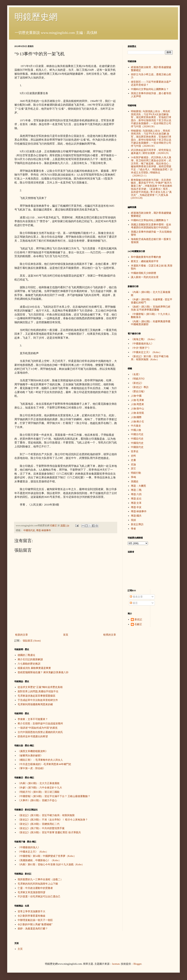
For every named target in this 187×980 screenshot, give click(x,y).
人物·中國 (136, 396)
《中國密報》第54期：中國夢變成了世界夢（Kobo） (47, 856)
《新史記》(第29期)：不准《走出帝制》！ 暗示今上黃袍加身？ (53, 820)
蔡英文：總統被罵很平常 (145, 261)
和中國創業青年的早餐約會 (146, 257)
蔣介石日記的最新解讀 (30, 659)
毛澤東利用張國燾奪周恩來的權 (35, 704)
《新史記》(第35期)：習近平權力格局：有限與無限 (46, 815)
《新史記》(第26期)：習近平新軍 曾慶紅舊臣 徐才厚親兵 (49, 832)
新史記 (138, 619)
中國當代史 (137, 447)
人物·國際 (136, 417)
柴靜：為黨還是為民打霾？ (33, 929)
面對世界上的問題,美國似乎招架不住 (38, 691)
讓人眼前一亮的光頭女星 (145, 277)
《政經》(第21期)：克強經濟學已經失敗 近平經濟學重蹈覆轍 (151, 308)
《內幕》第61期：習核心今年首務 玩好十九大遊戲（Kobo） (51, 864)
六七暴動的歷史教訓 (29, 664)
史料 (133, 456)
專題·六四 (136, 494)
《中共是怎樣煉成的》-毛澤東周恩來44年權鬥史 (45, 764)
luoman (116, 964)
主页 (20, 949)
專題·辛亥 (136, 507)
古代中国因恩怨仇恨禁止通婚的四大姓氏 (40, 732)
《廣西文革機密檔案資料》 (33, 751)
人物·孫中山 (138, 409)
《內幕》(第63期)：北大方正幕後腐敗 (39, 783)
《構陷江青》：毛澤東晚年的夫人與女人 (40, 760)
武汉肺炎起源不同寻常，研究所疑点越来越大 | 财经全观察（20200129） (151, 152)
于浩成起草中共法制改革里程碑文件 (38, 700)
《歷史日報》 (138, 392)
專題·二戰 (136, 490)
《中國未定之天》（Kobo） (33, 852)
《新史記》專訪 (140, 387)
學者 (133, 529)
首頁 (66, 635)
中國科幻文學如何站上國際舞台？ (150, 89)
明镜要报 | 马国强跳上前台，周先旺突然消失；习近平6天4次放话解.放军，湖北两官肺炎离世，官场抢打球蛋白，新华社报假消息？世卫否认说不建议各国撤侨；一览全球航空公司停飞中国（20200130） (151, 138)
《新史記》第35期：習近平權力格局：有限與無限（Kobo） (150, 358)
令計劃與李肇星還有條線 (31, 916)
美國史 (135, 482)
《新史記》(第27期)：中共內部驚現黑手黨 (41, 828)
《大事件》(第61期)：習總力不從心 (37, 800)
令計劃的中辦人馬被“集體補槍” (35, 924)
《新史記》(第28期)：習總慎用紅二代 (39, 824)
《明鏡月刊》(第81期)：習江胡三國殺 (39, 792)
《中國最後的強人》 (29, 847)
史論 (133, 464)
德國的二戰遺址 (26, 655)
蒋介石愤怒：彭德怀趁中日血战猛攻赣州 (40, 724)
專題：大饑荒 (138, 486)
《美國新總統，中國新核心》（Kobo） (39, 860)
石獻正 (138, 624)
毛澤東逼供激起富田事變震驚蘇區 (37, 696)
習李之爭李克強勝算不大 (31, 911)
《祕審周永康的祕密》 (30, 756)
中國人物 (136, 430)
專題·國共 (136, 516)
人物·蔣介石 (138, 422)
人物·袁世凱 (138, 413)
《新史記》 (137, 383)
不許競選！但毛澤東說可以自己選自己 (39, 897)
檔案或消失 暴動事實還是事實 (34, 668)
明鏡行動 (136, 473)
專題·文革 (136, 503)
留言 (134, 603)
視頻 (133, 520)
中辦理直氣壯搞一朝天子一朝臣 (35, 920)
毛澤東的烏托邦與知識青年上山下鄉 (38, 884)
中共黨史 (136, 426)
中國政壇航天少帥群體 (143, 273)
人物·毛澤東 (138, 400)
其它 (133, 469)
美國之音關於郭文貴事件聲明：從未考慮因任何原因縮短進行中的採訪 (151, 226)
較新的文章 (22, 635)
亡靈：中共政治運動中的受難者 (35, 888)
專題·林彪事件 (43, 530)
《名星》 (136, 374)
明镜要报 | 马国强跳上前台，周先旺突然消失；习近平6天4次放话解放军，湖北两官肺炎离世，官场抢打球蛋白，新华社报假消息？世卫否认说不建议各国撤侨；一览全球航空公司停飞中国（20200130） (151, 119)
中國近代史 (137, 439)
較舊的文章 (110, 635)
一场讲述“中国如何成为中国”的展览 (38, 728)
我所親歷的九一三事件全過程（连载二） (40, 879)
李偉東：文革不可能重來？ (33, 719)
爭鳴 (133, 477)
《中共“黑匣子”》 (141, 348)
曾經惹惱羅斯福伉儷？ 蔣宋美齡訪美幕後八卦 (43, 672)
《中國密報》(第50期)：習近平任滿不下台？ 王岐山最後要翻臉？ (54, 796)
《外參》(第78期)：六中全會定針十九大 (40, 788)
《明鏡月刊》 (138, 379)
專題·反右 (136, 499)
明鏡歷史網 (36, 17)
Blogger (137, 964)
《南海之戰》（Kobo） (144, 339)
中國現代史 (29, 530)
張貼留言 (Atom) (32, 641)
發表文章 (136, 597)
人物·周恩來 (138, 404)
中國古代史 (137, 434)
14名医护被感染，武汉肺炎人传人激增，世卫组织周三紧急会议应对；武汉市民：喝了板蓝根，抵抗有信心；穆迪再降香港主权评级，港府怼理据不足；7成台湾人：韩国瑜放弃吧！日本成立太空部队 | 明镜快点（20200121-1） (152, 167)
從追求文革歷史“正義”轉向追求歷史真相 (40, 687)
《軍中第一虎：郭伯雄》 (31, 768)
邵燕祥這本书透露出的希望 (33, 736)
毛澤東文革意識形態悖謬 (31, 892)
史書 (133, 460)
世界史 (135, 451)
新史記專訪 (137, 524)
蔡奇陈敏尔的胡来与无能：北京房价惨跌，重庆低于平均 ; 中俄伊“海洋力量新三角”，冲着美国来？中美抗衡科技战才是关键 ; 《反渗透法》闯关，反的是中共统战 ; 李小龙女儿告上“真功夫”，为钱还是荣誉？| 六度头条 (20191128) (152, 189)
